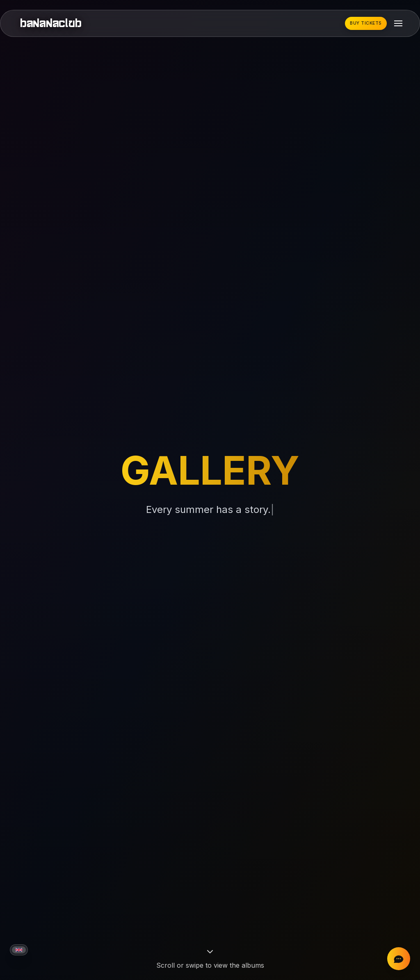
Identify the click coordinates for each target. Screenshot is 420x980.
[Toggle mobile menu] (398, 23)
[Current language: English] (19, 950)
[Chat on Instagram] (399, 959)
